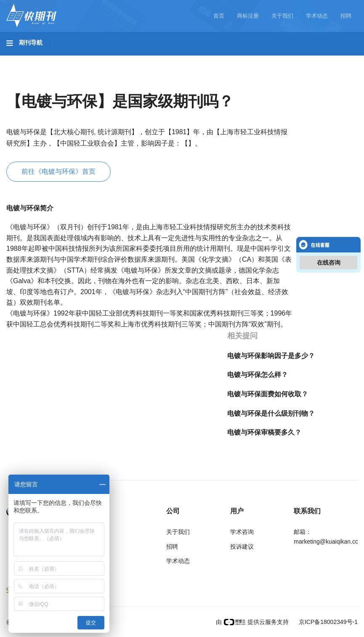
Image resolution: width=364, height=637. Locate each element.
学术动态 (317, 16)
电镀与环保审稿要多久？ (264, 432)
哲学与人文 (293, 59)
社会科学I (29, 83)
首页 (219, 16)
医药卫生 (205, 59)
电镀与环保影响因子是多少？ (271, 356)
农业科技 (162, 59)
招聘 (346, 16)
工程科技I (72, 59)
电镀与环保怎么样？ (258, 375)
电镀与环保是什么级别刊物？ (271, 413)
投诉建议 (242, 547)
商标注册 (248, 16)
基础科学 (28, 59)
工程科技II (117, 59)
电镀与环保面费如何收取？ (268, 394)
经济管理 (119, 83)
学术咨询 (242, 532)
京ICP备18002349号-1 (327, 622)
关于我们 (282, 16)
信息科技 (247, 59)
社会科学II (74, 83)
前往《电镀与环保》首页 (58, 171)
